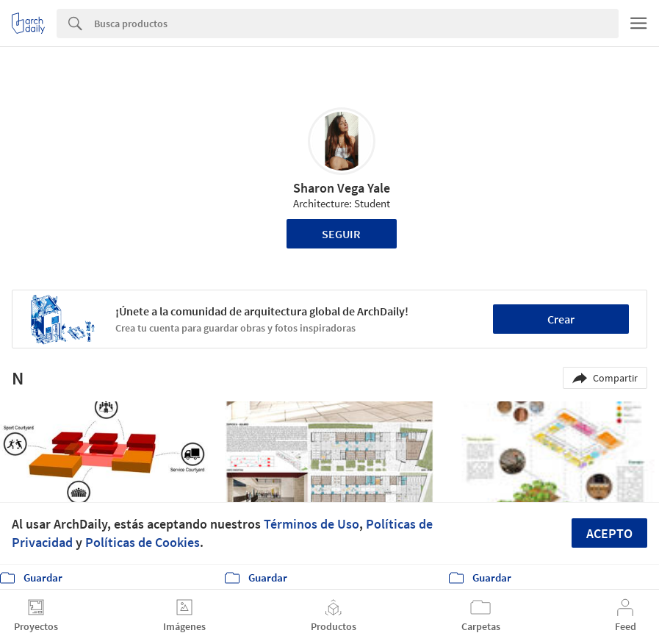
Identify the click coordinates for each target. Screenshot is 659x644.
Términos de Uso (312, 524)
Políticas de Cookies (143, 542)
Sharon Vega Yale (342, 188)
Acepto (609, 533)
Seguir (341, 234)
